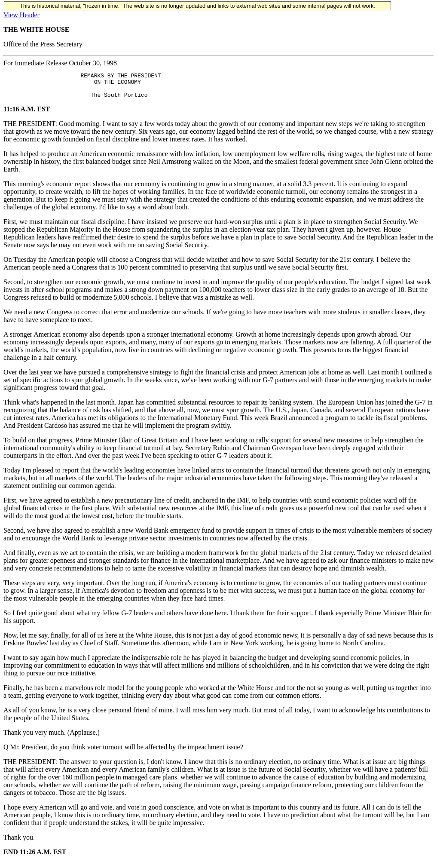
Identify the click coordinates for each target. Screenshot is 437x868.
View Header (21, 15)
